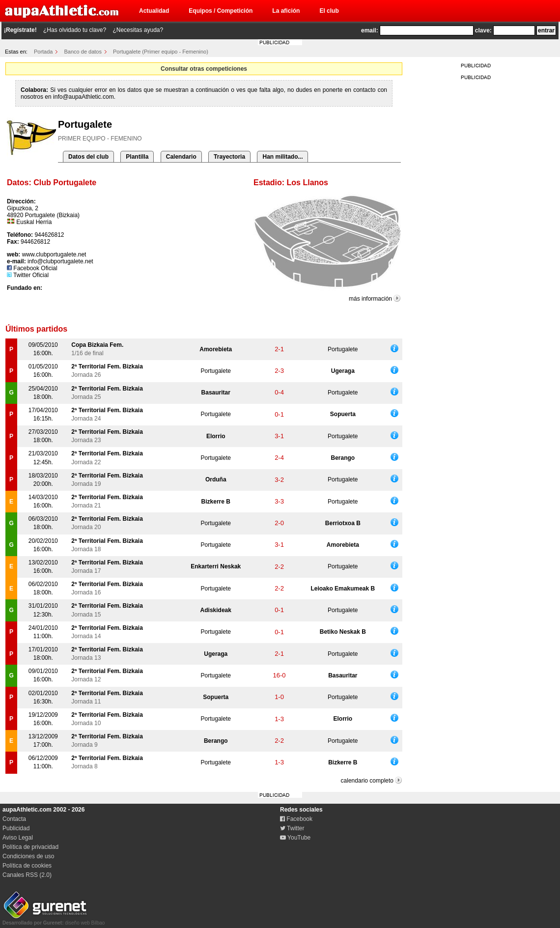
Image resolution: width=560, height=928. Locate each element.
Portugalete (343, 349)
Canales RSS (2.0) (27, 875)
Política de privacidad (30, 847)
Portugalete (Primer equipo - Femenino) (161, 52)
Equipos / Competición (221, 11)
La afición (286, 11)
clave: (483, 30)
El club (329, 11)
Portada (43, 52)
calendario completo (367, 781)
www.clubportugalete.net (54, 254)
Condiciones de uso (28, 856)
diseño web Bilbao (54, 920)
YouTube (295, 838)
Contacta (14, 819)
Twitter (292, 828)
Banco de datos (83, 52)
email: (370, 30)
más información (370, 299)
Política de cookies (27, 866)
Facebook (296, 819)
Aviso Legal (18, 838)
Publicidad (16, 828)
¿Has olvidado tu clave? (75, 30)
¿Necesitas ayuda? (138, 30)
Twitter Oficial (28, 275)
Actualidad (154, 11)
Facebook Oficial (32, 268)
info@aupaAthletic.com (84, 97)
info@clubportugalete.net (60, 261)
